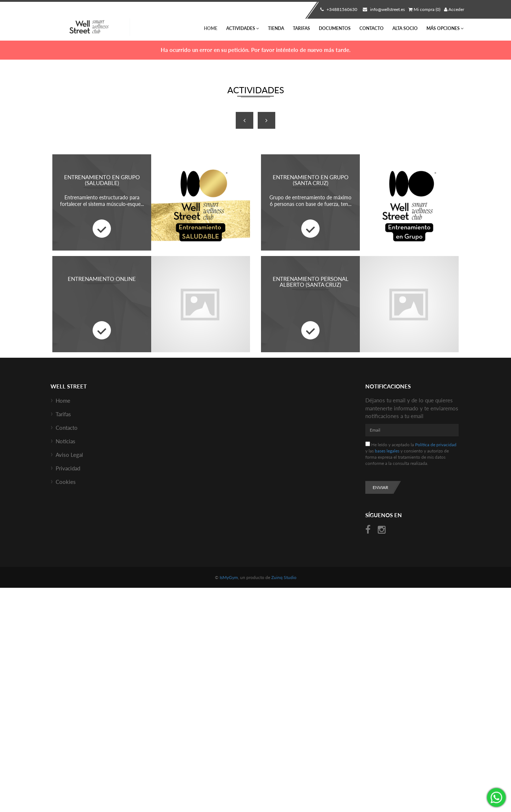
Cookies (66, 482)
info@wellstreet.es (383, 9)
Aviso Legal (69, 455)
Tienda (276, 28)
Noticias (66, 441)
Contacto (372, 28)
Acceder (454, 9)
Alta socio (405, 28)
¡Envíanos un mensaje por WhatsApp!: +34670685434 (496, 797)
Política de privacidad (436, 445)
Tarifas (301, 28)
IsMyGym (229, 577)
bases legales (387, 451)
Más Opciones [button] (445, 28)
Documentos (335, 28)
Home (211, 28)
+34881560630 (338, 9)
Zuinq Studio (284, 577)
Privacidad (68, 468)
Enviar (381, 487)
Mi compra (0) (424, 9)
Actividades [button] (243, 28)
